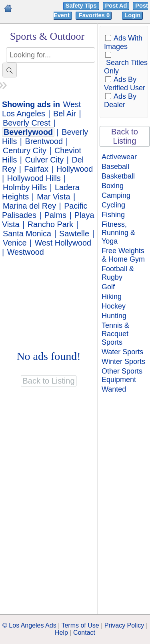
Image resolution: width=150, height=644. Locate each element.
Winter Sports (123, 362)
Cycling (113, 205)
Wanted (114, 389)
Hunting (114, 316)
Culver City (45, 160)
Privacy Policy (124, 625)
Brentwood (44, 141)
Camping (116, 195)
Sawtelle (74, 234)
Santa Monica (27, 234)
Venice (15, 243)
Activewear (119, 157)
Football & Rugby (118, 273)
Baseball (115, 167)
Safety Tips (81, 6)
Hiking (112, 297)
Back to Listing (125, 136)
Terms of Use (80, 625)
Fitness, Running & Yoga (118, 233)
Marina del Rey (29, 206)
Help (61, 633)
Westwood (26, 252)
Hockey (114, 306)
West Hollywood (63, 243)
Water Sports (122, 352)
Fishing (113, 215)
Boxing (113, 186)
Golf (108, 287)
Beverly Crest (27, 123)
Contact (84, 633)
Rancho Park (50, 224)
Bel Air (65, 114)
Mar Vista (53, 197)
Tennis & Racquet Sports (115, 334)
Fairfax (36, 169)
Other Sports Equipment (122, 375)
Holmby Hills (25, 187)
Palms (55, 215)
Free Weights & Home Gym (123, 255)
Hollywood (75, 169)
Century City (25, 150)
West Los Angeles (41, 109)
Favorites (95, 15)
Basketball (118, 176)
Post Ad (116, 6)
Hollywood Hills (34, 178)
